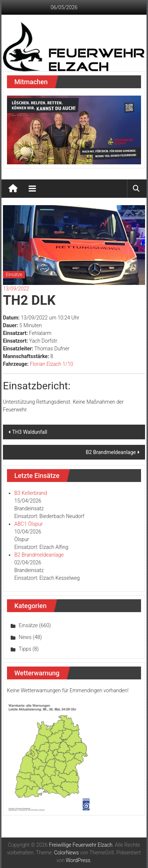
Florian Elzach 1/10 (51, 364)
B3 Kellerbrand (31, 493)
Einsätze (14, 275)
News (25, 637)
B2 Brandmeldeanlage (111, 452)
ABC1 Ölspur (28, 524)
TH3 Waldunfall (30, 432)
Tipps (25, 649)
